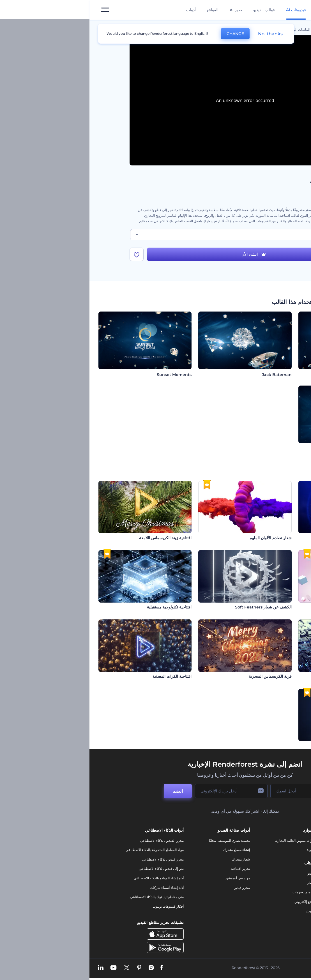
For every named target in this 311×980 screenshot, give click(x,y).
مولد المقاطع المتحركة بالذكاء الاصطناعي (65, 850)
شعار (221, 883)
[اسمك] (209, 791)
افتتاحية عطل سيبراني (284, 538)
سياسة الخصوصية (263, 888)
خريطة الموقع (266, 906)
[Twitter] (37, 968)
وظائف (270, 859)
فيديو (221, 873)
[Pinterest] (50, 968)
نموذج (221, 911)
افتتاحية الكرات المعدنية (83, 676)
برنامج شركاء (266, 916)
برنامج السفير (265, 925)
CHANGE (146, 34)
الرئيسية (265, 30)
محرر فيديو (153, 888)
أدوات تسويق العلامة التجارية (205, 841)
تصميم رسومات (214, 892)
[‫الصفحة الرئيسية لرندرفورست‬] (298, 10)
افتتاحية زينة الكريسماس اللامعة (76, 538)
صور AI (146, 10)
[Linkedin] (11, 968)
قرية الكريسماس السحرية (181, 676)
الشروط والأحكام (263, 897)
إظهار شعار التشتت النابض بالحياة (275, 746)
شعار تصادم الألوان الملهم (181, 538)
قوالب (246, 30)
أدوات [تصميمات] (102, 10)
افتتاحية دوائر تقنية (287, 676)
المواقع (123, 10)
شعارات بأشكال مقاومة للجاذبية (276, 607)
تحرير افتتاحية (151, 869)
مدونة (221, 850)
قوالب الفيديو (175, 10)
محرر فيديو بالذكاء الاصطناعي (73, 859)
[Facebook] (72, 968)
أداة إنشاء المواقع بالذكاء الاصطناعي (69, 878)
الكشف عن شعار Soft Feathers (174, 607)
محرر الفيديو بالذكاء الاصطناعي (72, 841)
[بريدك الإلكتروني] (142, 791)
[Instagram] (62, 968)
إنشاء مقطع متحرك (147, 850)
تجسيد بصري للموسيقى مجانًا (140, 841)
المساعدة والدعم (263, 869)
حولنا (272, 841)
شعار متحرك (151, 859)
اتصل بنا (270, 850)
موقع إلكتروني (215, 902)
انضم (88, 791)
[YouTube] (24, 968)
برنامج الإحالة (266, 878)
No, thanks (181, 34)
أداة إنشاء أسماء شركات (77, 888)
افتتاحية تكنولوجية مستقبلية (80, 607)
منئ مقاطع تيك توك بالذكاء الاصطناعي (67, 897)
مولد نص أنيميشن (148, 878)
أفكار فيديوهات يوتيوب (79, 906)
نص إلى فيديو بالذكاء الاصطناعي (72, 869)
